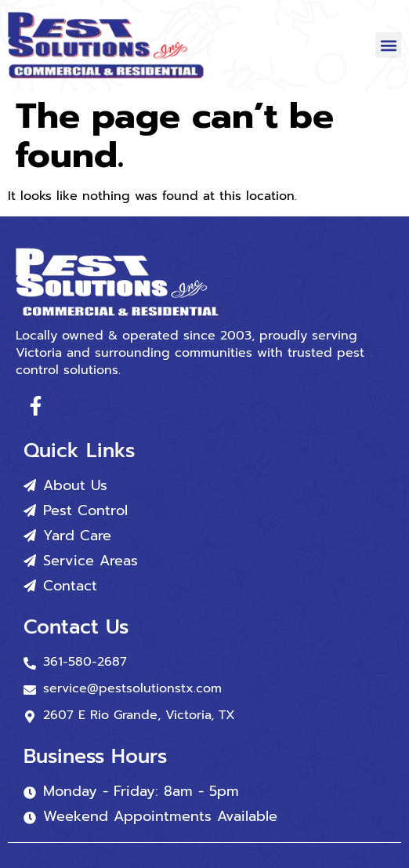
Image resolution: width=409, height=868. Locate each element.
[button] (388, 45)
